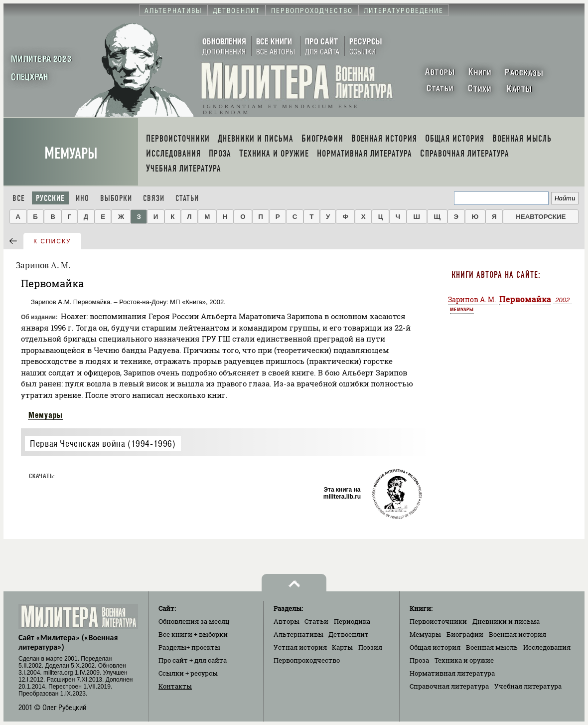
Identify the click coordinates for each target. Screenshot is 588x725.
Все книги (193, 634)
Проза (419, 660)
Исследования (547, 647)
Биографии (465, 634)
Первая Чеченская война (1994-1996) (103, 444)
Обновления (194, 621)
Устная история (300, 647)
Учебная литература (528, 686)
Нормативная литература (452, 673)
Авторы (287, 621)
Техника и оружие (464, 660)
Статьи (187, 198)
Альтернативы (298, 634)
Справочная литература (449, 686)
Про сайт (193, 660)
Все (19, 198)
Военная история (517, 634)
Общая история (435, 647)
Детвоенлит (349, 634)
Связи (154, 198)
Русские (50, 198)
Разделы (189, 647)
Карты (342, 647)
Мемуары (71, 153)
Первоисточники (438, 621)
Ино (82, 198)
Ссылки (188, 673)
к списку (52, 241)
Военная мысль (492, 647)
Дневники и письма (506, 621)
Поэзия (370, 647)
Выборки (116, 198)
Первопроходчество (307, 660)
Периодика (352, 621)
